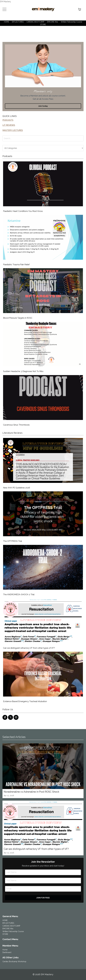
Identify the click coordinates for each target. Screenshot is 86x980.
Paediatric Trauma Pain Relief (16, 265)
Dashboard (7, 952)
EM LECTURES (18, 22)
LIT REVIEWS (9, 125)
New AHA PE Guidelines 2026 (17, 488)
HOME (6, 22)
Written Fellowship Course (71, 22)
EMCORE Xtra (53, 22)
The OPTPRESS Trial (13, 541)
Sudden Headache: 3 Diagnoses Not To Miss (23, 371)
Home (5, 950)
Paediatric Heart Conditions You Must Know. (23, 211)
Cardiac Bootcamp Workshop (14, 962)
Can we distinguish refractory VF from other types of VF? (29, 648)
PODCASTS (8, 120)
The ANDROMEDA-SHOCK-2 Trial (19, 594)
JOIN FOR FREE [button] (43, 898)
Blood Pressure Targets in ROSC (18, 318)
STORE (43, 25)
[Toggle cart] (80, 9)
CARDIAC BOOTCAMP (35, 22)
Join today (43, 106)
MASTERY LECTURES (13, 130)
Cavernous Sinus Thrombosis (16, 425)
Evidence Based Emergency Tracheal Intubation (25, 701)
